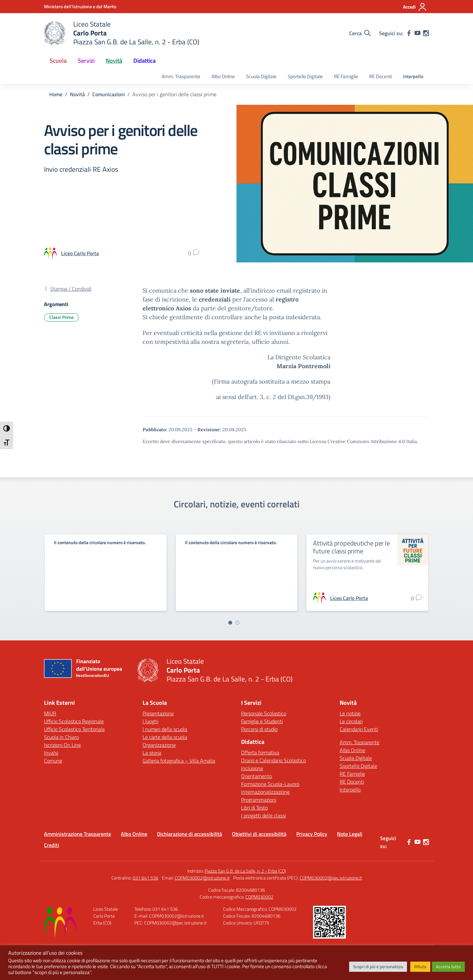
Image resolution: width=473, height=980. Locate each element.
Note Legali (350, 834)
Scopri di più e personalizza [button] (378, 967)
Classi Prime (61, 317)
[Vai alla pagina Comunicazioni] (109, 94)
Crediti (52, 845)
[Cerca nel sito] (360, 33)
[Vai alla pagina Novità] (77, 94)
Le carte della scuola (165, 737)
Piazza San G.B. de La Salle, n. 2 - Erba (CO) (245, 871)
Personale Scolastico (264, 713)
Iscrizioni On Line (62, 745)
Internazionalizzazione (265, 792)
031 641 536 (146, 878)
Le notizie (350, 713)
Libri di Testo (254, 808)
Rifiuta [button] (420, 967)
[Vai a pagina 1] (230, 623)
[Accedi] (415, 7)
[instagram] (426, 33)
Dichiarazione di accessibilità (190, 834)
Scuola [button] (58, 61)
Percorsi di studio (259, 729)
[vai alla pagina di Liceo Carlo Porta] (80, 253)
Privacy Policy (312, 834)
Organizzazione (159, 745)
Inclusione (252, 768)
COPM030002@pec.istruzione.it (331, 878)
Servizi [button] (86, 61)
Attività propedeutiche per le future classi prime (351, 547)
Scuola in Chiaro (61, 737)
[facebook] (409, 33)
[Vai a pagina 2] (237, 623)
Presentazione (158, 713)
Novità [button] (114, 61)
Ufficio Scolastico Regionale (74, 721)
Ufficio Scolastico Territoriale (74, 729)
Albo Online (223, 76)
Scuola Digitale (261, 76)
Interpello (413, 76)
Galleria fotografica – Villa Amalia (179, 761)
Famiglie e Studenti (262, 721)
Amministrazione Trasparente (78, 834)
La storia (152, 753)
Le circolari (351, 721)
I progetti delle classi (263, 815)
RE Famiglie (346, 76)
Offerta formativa (260, 752)
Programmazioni (259, 800)
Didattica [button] (145, 61)
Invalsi (51, 753)
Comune (53, 761)
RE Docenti (381, 76)
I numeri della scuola (165, 729)
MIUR (50, 713)
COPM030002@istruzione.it (202, 878)
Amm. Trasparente (181, 76)
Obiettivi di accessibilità (259, 834)
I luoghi (150, 721)
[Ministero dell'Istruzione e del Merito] (80, 6)
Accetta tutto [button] (448, 967)
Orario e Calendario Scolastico (273, 760)
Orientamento (257, 776)
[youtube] (417, 33)
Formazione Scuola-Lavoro (270, 784)
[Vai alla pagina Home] (56, 94)
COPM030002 (259, 897)
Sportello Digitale (305, 76)
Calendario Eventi (359, 729)
